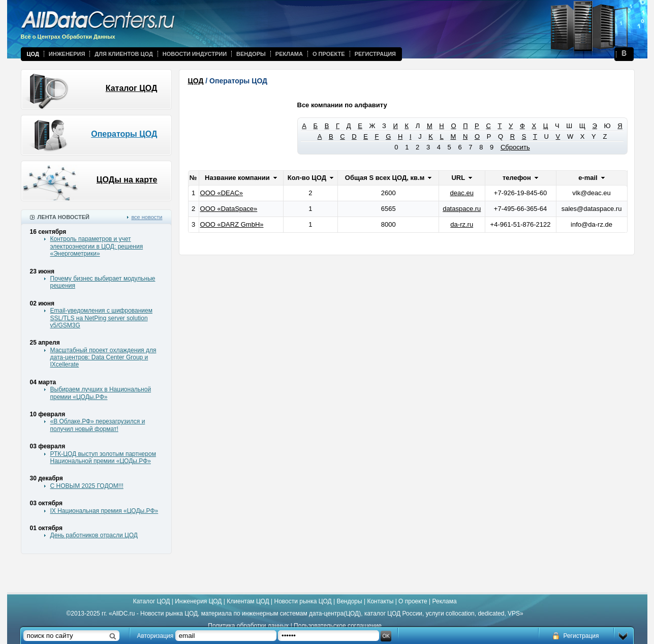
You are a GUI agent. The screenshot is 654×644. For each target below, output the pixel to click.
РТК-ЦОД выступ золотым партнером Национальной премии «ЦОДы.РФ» (103, 457)
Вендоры (251, 54)
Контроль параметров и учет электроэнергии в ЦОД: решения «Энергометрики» (97, 246)
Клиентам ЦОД (248, 601)
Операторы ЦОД (124, 134)
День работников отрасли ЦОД (94, 535)
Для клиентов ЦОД (123, 54)
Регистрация (375, 54)
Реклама (289, 54)
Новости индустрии (195, 54)
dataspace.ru (462, 209)
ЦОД (33, 54)
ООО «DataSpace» (229, 209)
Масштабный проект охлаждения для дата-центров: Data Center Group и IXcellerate (103, 358)
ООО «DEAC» (222, 193)
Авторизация (155, 636)
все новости (147, 217)
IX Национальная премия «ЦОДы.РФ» (104, 511)
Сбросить (515, 147)
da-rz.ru (462, 224)
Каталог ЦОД (132, 88)
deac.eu (462, 193)
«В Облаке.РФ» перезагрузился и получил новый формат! (98, 425)
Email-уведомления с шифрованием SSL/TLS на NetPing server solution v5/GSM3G (101, 318)
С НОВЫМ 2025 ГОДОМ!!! (87, 486)
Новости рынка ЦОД (303, 601)
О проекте (329, 54)
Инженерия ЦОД (198, 601)
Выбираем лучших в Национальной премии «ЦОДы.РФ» (101, 393)
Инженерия (67, 54)
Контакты (380, 601)
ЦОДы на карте (127, 180)
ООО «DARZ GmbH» (232, 224)
